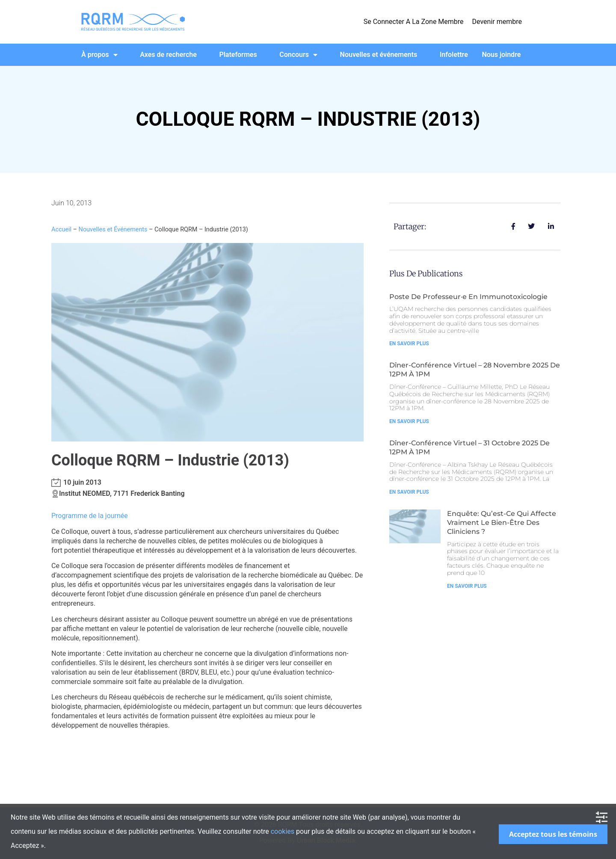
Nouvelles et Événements (113, 230)
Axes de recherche (168, 55)
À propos (99, 55)
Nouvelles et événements (379, 55)
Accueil (61, 230)
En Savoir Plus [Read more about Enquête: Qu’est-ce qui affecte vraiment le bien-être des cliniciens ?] (467, 586)
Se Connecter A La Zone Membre (414, 22)
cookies (283, 831)
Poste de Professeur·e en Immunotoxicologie (468, 297)
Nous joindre (501, 55)
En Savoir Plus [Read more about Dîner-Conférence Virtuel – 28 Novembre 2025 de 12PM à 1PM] (409, 421)
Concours (298, 55)
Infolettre (454, 55)
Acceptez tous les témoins (553, 834)
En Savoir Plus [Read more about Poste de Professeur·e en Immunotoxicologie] (409, 344)
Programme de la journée (90, 516)
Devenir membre (497, 22)
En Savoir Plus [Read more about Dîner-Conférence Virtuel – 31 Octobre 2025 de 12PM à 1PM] (409, 492)
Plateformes (238, 55)
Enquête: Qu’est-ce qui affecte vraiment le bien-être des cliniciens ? (502, 523)
